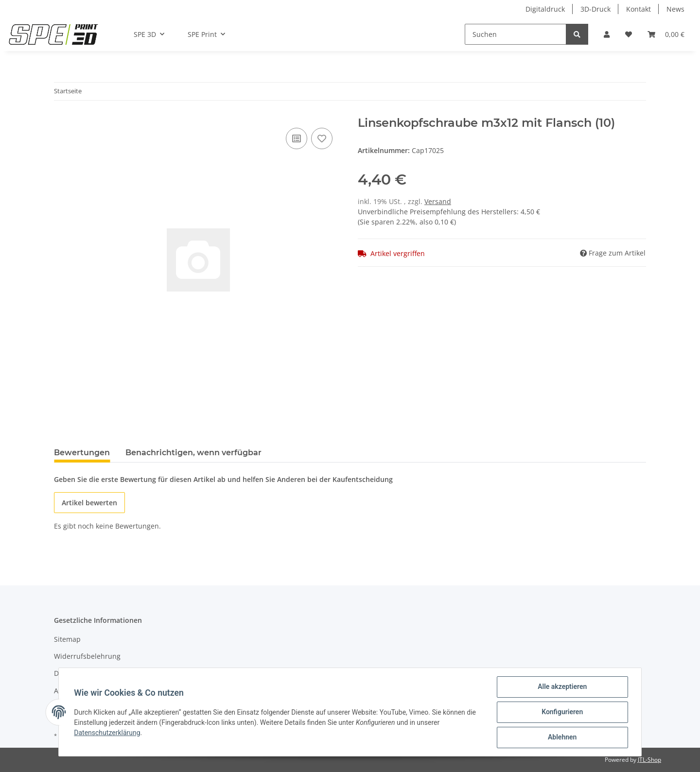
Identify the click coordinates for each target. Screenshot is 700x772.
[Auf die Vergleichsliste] (297, 138)
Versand (438, 201)
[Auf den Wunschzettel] (322, 138)
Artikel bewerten (89, 503)
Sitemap (67, 639)
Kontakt (639, 9)
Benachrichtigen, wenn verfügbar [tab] (193, 453)
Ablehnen (562, 738)
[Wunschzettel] (629, 34)
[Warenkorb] (666, 34)
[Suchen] (516, 34)
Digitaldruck (545, 9)
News (675, 9)
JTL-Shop (649, 760)
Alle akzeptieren (562, 687)
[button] (607, 34)
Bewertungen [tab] (82, 453)
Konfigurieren (562, 712)
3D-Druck (595, 9)
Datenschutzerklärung (107, 733)
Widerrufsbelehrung (87, 656)
